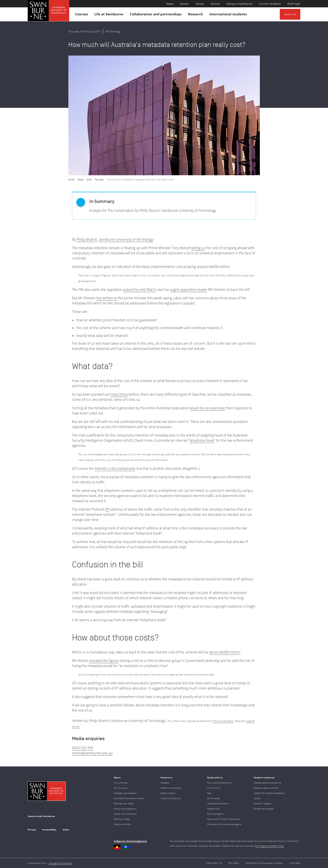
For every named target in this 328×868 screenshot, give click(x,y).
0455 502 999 (83, 748)
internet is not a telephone (115, 468)
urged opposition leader (189, 290)
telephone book (202, 440)
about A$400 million (225, 652)
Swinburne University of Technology (126, 239)
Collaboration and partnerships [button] (156, 15)
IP (107, 509)
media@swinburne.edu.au (92, 753)
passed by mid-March (140, 290)
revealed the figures (104, 661)
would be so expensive (207, 408)
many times (119, 394)
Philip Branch (87, 239)
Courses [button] (82, 15)
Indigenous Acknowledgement (130, 841)
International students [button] (229, 15)
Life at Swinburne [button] (109, 15)
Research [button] (196, 15)
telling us (198, 248)
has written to (107, 298)
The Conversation (223, 721)
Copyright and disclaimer (60, 863)
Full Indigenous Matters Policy (270, 846)
